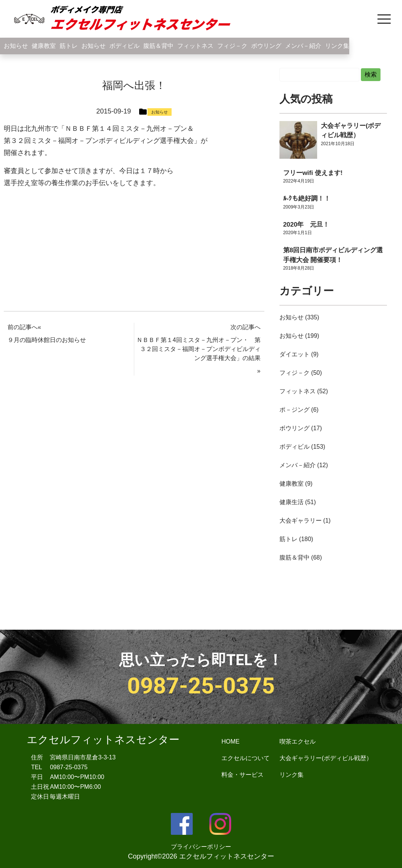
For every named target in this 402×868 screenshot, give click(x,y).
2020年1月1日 (298, 233)
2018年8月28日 (299, 268)
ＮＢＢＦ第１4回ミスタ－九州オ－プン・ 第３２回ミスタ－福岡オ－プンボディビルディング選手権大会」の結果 (199, 349)
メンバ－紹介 (303, 46)
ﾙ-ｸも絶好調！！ (307, 199)
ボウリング (266, 46)
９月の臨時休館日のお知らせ (47, 340)
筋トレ (69, 46)
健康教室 (44, 46)
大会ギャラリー (301, 521)
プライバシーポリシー (201, 847)
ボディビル (124, 46)
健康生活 (292, 502)
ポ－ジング (295, 410)
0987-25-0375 (201, 686)
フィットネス (195, 46)
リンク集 (337, 46)
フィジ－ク (232, 46)
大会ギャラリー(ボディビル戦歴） (326, 758)
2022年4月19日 (299, 181)
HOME (230, 741)
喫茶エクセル (298, 741)
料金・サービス (242, 775)
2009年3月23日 (299, 207)
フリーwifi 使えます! (313, 173)
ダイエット (295, 354)
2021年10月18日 (338, 144)
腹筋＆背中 (158, 46)
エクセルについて (245, 758)
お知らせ (16, 46)
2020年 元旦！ (306, 225)
